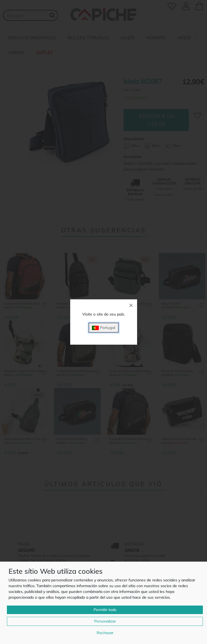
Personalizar (105, 621)
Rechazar (105, 633)
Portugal (103, 328)
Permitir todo (105, 610)
